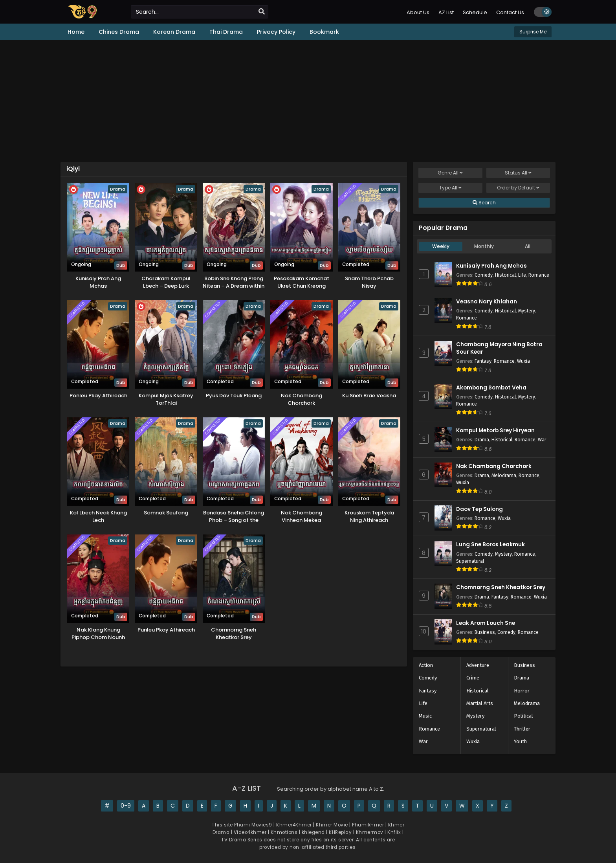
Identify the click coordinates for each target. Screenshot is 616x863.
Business (485, 632)
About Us (418, 12)
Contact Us (510, 12)
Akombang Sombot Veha (491, 388)
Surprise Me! (533, 32)
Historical (505, 275)
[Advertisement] (308, 101)
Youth (520, 741)
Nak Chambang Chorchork (494, 466)
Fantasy (483, 361)
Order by (518, 188)
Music (425, 716)
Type (450, 188)
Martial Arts (480, 703)
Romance (539, 275)
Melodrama (504, 475)
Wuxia (523, 361)
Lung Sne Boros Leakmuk (490, 544)
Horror (522, 691)
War (542, 440)
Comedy (484, 275)
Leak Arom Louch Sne (486, 623)
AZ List (446, 12)
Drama (482, 440)
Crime (473, 678)
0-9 (126, 806)
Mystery (527, 311)
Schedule (475, 12)
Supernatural (470, 561)
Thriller (522, 729)
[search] (262, 12)
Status (518, 173)
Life (522, 275)
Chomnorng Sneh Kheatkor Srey (501, 587)
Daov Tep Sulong (479, 509)
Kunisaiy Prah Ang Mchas (491, 266)
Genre (450, 173)
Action (426, 665)
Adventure (478, 665)
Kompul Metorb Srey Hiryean (495, 431)
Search (484, 203)
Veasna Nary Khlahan (487, 302)
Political (523, 716)
